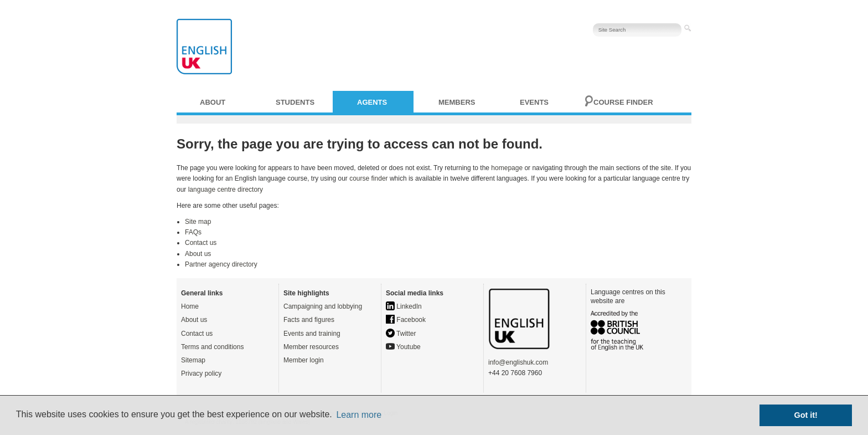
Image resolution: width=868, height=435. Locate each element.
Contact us (201, 243)
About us (198, 254)
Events (534, 102)
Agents (372, 102)
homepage (507, 168)
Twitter (401, 334)
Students (295, 102)
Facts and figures (309, 320)
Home (190, 306)
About (213, 102)
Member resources (311, 347)
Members (457, 102)
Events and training (312, 334)
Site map (198, 222)
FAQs (193, 232)
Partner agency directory (221, 264)
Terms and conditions (212, 347)
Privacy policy (201, 373)
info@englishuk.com (518, 362)
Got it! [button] (806, 415)
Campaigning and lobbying (323, 306)
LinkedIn (404, 306)
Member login (304, 360)
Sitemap (193, 360)
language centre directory (226, 190)
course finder (368, 178)
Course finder (623, 102)
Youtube (403, 347)
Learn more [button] (359, 415)
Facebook (406, 320)
